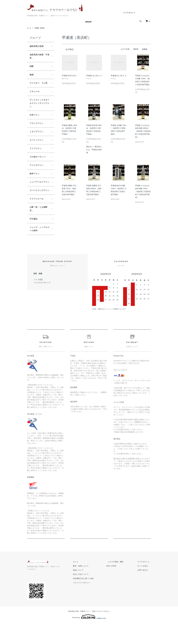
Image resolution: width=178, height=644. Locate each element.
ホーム (29, 28)
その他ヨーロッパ (39, 168)
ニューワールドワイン (39, 197)
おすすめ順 (125, 49)
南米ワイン (35, 186)
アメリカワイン (37, 177)
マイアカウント (129, 13)
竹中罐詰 (34, 242)
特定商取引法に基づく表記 (91, 602)
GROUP (88, 22)
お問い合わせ (144, 594)
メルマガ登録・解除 (120, 586)
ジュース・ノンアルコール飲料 (39, 252)
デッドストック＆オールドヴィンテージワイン (39, 111)
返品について (85, 594)
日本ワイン (35, 124)
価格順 (136, 49)
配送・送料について (88, 590)
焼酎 (32, 68)
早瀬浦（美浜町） (41, 28)
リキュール (35, 98)
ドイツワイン (36, 159)
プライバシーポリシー (89, 607)
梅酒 (32, 77)
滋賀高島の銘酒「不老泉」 (37, 57)
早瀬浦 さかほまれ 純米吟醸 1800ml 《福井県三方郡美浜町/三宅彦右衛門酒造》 (143, 131)
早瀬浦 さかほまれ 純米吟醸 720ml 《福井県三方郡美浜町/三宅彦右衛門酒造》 (143, 191)
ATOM (119, 590)
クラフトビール (37, 220)
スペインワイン (37, 150)
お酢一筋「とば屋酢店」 (39, 231)
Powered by (89, 638)
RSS (114, 590)
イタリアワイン (37, 142)
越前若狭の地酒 (37, 46)
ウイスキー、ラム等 (39, 88)
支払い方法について (88, 598)
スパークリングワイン (39, 209)
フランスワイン (37, 133)
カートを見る (144, 590)
